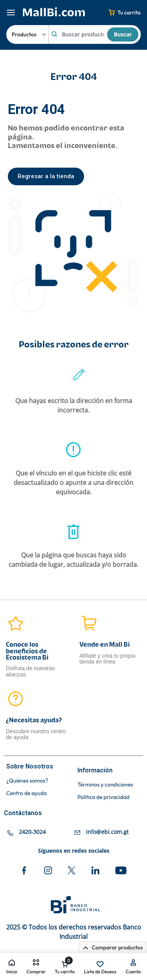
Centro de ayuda (26, 793)
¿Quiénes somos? (27, 781)
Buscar (123, 34)
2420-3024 (32, 832)
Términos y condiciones (105, 785)
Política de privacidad (103, 797)
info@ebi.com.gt (107, 832)
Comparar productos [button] (113, 947)
